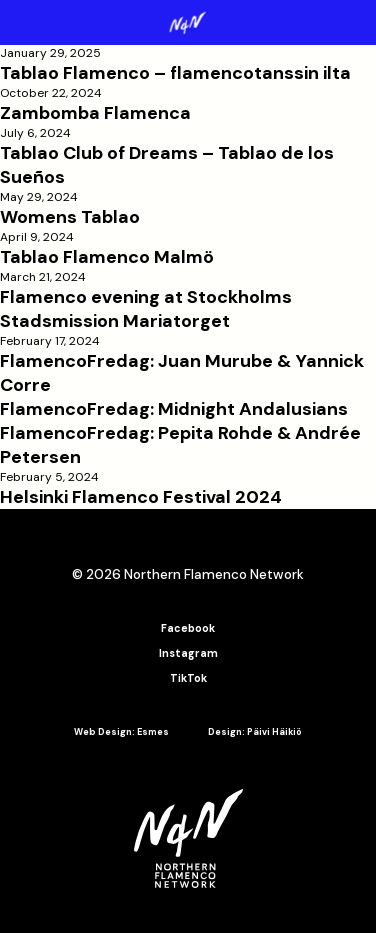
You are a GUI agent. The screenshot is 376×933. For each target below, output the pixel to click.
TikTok (188, 678)
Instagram (188, 653)
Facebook (188, 628)
